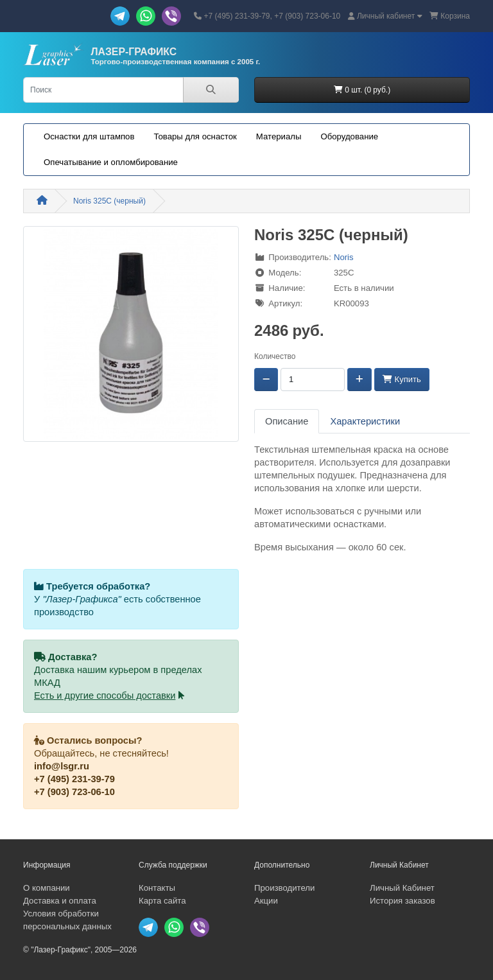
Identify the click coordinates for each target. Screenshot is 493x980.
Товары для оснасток (195, 136)
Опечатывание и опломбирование (111, 162)
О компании (47, 888)
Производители (284, 888)
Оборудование (349, 136)
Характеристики (365, 421)
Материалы (279, 136)
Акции (266, 901)
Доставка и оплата (60, 901)
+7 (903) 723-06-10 (74, 792)
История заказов (402, 901)
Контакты (157, 888)
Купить (402, 379)
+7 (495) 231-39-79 (74, 779)
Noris (344, 257)
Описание (287, 421)
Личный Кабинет (402, 888)
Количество (275, 356)
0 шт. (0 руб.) (362, 90)
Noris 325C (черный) (109, 201)
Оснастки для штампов (89, 136)
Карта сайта (162, 901)
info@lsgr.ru (62, 766)
